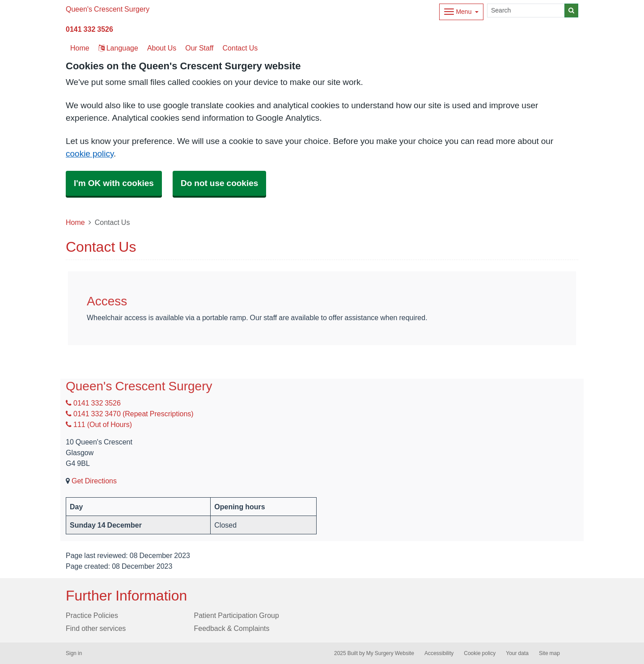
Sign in (74, 653)
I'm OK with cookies (114, 183)
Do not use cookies (219, 183)
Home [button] (80, 48)
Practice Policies (92, 615)
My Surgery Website (390, 653)
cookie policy (90, 154)
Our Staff (199, 48)
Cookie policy (480, 653)
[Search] (526, 11)
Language (118, 48)
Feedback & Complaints (232, 628)
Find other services (96, 628)
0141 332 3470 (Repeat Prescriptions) (130, 414)
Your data (517, 653)
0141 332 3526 (89, 29)
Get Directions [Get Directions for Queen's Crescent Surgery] (94, 481)
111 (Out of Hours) (99, 424)
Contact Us (240, 48)
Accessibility (439, 653)
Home (75, 222)
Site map (549, 653)
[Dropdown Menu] (461, 12)
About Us (162, 48)
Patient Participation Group (237, 615)
